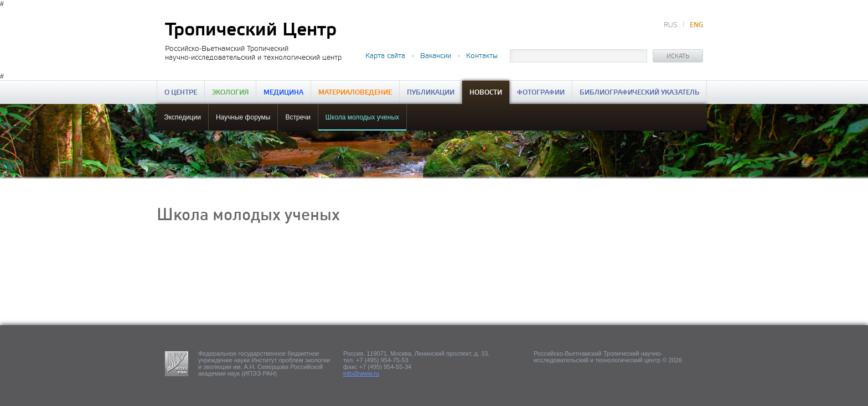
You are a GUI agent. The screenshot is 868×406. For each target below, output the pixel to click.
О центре (181, 93)
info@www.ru (361, 373)
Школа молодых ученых (362, 117)
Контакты (482, 56)
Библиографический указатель (639, 93)
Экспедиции (182, 117)
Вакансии (436, 56)
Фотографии (541, 93)
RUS (670, 25)
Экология (230, 93)
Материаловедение (355, 93)
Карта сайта (385, 56)
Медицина (283, 93)
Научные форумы (243, 117)
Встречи (298, 117)
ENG (696, 25)
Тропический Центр (251, 30)
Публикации (431, 93)
